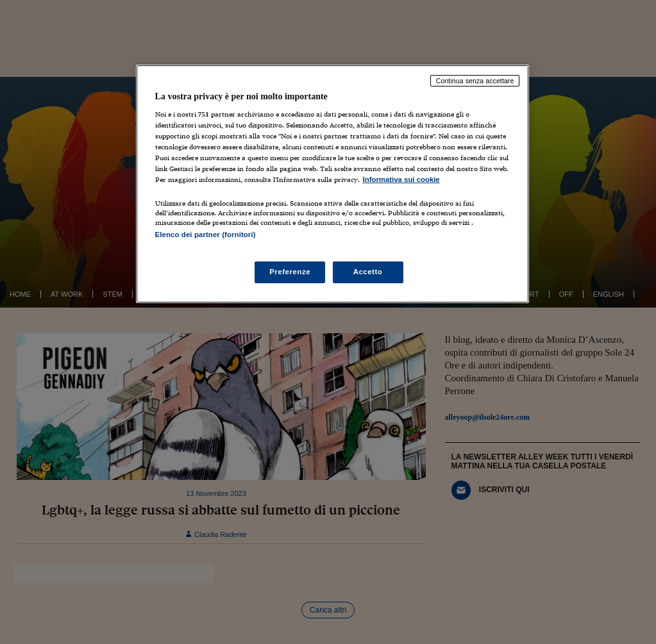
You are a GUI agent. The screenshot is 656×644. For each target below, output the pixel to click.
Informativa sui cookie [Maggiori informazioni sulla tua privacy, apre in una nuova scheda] (401, 179)
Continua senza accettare (475, 81)
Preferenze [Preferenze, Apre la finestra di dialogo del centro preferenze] (290, 272)
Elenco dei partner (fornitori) (206, 235)
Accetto (368, 272)
